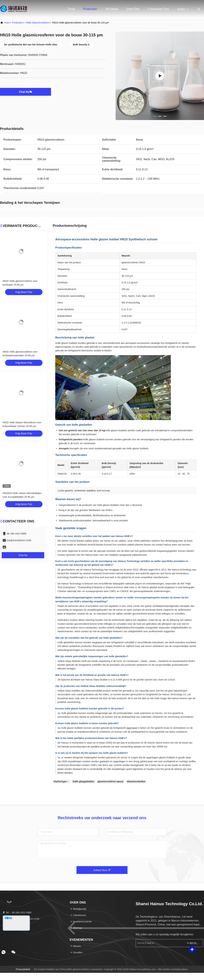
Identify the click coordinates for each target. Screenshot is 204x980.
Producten (90, 9)
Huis (7, 23)
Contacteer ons (158, 9)
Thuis (71, 9)
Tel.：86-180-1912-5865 (17, 913)
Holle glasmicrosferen (37, 23)
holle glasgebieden (83, 781)
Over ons (133, 9)
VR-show (112, 9)
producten (17, 23)
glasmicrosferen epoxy (111, 781)
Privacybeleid (23, 969)
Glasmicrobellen (136, 781)
